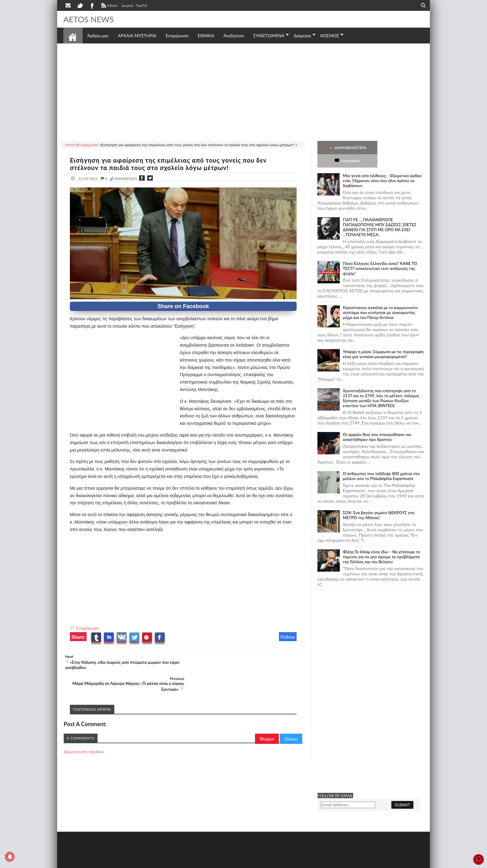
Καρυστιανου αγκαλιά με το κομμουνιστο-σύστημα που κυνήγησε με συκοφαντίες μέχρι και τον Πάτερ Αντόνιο (381, 299)
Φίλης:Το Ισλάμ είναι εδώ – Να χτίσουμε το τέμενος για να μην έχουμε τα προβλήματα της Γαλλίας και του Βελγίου (382, 543)
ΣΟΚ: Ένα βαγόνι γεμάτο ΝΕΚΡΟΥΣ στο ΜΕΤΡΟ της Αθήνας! (379, 502)
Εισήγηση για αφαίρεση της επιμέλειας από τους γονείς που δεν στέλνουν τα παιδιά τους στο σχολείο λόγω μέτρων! (169, 164)
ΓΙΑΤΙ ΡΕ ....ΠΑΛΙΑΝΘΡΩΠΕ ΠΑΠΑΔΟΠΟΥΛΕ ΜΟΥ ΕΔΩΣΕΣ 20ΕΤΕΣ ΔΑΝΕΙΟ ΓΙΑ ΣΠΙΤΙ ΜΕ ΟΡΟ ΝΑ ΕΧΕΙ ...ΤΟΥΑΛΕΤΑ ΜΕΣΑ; (380, 214)
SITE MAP (152, 863)
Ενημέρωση (87, 628)
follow (109, 6)
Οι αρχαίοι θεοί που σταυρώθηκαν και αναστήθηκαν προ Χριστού (377, 424)
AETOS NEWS (89, 19)
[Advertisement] (243, 91)
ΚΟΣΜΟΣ (330, 36)
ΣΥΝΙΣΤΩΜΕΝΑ (269, 36)
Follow (288, 637)
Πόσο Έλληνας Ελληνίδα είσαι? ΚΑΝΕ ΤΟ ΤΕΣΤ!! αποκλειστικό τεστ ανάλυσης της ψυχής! (380, 255)
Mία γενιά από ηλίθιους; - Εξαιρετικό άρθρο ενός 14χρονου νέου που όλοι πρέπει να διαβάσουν (382, 167)
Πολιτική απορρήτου (180, 863)
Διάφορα (303, 36)
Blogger (267, 717)
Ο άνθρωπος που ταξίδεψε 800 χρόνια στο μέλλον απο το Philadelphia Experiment (381, 463)
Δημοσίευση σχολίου (84, 729)
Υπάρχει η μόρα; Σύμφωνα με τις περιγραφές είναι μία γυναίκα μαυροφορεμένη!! (383, 341)
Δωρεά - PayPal (134, 5)
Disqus (291, 717)
